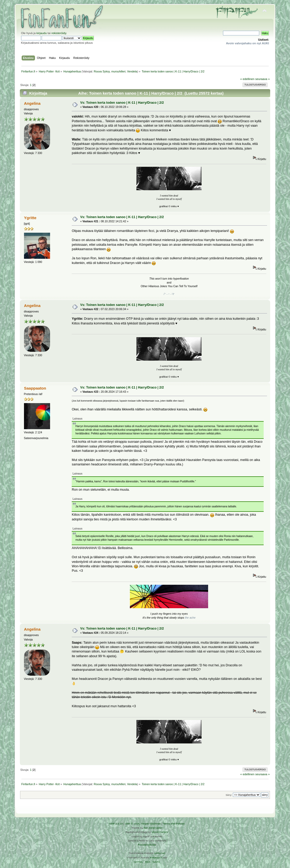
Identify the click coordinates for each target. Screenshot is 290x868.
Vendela (132, 71)
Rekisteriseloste (147, 845)
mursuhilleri (118, 71)
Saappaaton (35, 388)
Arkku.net (159, 853)
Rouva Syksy (102, 71)
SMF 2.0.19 (116, 824)
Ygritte (30, 218)
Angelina (32, 103)
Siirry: (229, 795)
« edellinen (247, 79)
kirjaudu (42, 33)
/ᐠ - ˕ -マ (169, 294)
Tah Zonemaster (153, 828)
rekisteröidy (59, 33)
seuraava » (263, 79)
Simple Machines (151, 824)
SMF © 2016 (132, 824)
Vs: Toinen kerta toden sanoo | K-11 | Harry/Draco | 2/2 (122, 103)
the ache (190, 618)
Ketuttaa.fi (156, 857)
